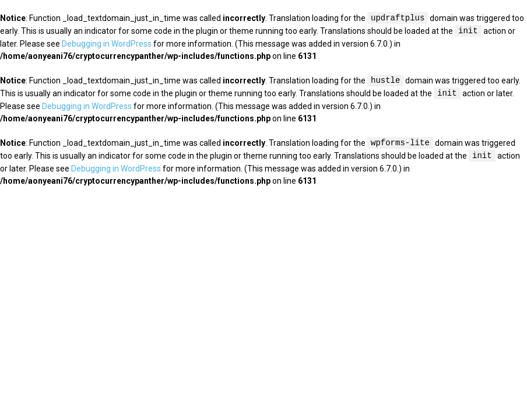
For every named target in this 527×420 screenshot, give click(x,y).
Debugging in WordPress (107, 44)
